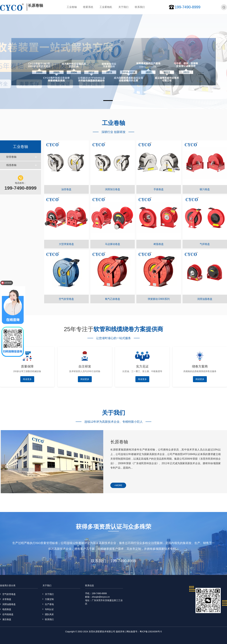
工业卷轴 (72, 7)
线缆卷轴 (11, 165)
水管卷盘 (7, 599)
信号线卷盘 (8, 614)
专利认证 (49, 609)
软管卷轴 (11, 157)
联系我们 (140, 7)
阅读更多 (27, 379)
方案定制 (49, 599)
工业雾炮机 (106, 7)
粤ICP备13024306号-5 (151, 632)
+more (118, 485)
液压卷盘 (7, 619)
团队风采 (49, 614)
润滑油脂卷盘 (9, 604)
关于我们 (123, 7)
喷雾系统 (88, 7)
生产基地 (49, 604)
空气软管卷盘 (9, 594)
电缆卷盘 (7, 609)
